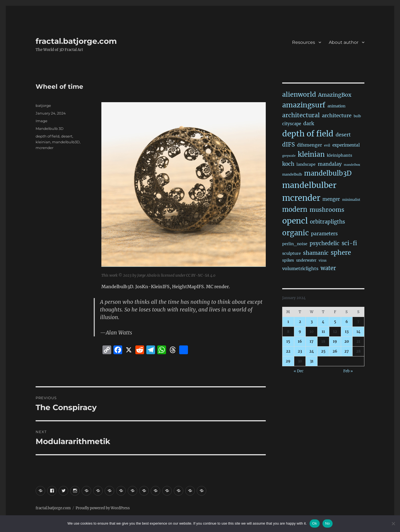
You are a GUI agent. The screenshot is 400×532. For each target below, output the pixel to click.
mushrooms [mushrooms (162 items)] (327, 210)
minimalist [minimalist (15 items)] (351, 200)
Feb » (348, 371)
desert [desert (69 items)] (343, 135)
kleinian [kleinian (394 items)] (311, 154)
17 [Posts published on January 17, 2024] (312, 341)
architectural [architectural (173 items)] (301, 115)
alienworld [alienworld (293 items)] (299, 94)
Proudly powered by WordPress (103, 508)
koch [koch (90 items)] (288, 164)
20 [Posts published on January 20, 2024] (347, 341)
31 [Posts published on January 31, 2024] (312, 361)
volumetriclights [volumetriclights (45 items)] (300, 268)
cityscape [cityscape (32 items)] (292, 124)
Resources (304, 42)
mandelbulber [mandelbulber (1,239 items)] (309, 185)
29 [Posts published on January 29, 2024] (288, 361)
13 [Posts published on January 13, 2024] (347, 332)
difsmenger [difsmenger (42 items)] (309, 145)
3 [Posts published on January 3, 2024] (312, 322)
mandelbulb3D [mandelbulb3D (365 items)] (328, 173)
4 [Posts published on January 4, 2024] (323, 322)
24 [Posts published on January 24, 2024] (312, 351)
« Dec (299, 371)
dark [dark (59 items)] (309, 124)
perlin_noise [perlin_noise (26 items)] (295, 244)
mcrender (45, 148)
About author (344, 42)
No (328, 523)
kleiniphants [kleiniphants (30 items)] (339, 155)
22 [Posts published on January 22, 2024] (288, 351)
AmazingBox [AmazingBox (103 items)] (335, 95)
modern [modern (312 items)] (295, 209)
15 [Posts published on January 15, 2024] (288, 341)
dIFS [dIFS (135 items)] (288, 145)
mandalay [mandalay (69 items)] (330, 164)
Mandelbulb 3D (50, 128)
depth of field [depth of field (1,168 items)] (308, 134)
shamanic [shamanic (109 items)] (316, 253)
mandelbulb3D (66, 142)
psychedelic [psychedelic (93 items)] (325, 243)
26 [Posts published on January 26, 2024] (335, 351)
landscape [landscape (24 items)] (306, 164)
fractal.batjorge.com (76, 41)
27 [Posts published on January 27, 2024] (347, 351)
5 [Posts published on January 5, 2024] (335, 322)
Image (42, 121)
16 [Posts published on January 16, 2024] (300, 341)
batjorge (43, 105)
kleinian (43, 142)
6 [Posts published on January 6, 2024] (347, 322)
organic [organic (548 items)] (295, 233)
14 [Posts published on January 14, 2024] (358, 332)
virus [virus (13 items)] (323, 261)
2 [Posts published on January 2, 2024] (300, 322)
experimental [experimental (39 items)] (346, 145)
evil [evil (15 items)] (327, 145)
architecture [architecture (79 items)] (337, 115)
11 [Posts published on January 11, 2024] (323, 332)
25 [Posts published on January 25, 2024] (323, 351)
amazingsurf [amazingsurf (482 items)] (304, 105)
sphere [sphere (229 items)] (341, 253)
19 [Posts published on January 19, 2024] (335, 341)
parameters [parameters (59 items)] (324, 234)
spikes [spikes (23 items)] (288, 260)
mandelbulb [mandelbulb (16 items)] (292, 174)
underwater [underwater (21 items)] (306, 260)
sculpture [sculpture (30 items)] (292, 253)
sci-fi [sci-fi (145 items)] (349, 243)
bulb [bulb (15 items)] (357, 116)
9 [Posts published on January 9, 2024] (300, 332)
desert (67, 136)
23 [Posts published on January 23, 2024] (300, 351)
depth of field (48, 136)
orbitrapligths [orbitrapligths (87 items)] (327, 222)
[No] (393, 524)
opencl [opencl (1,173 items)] (295, 221)
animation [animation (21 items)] (336, 106)
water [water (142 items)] (328, 268)
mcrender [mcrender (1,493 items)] (301, 198)
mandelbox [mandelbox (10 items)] (352, 165)
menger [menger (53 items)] (331, 199)
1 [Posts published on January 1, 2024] (288, 322)
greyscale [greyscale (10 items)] (289, 156)
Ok (315, 523)
